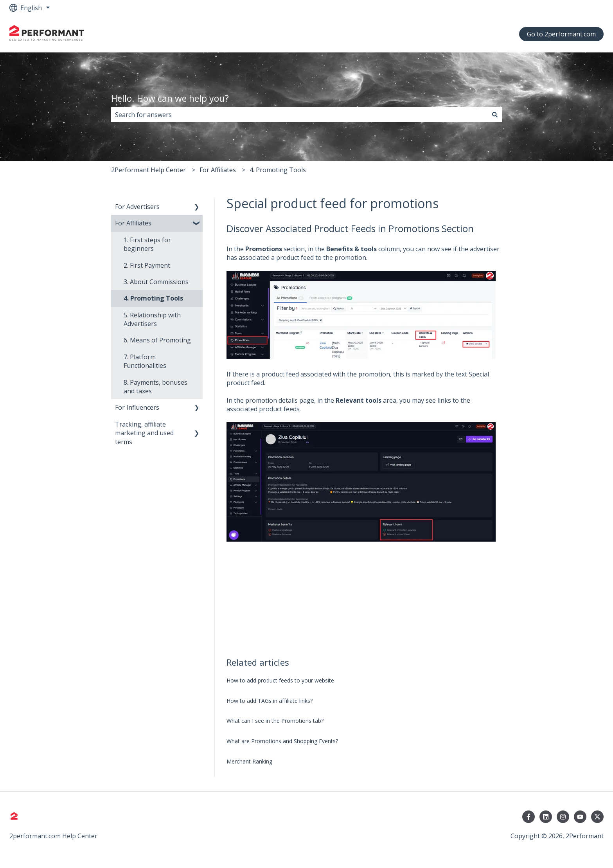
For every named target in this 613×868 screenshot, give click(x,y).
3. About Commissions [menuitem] (156, 282)
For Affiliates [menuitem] (133, 223)
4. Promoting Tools (278, 170)
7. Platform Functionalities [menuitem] (145, 361)
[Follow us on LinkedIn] (546, 817)
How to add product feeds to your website (280, 680)
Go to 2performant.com (561, 34)
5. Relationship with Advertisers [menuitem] (152, 319)
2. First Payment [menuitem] (147, 265)
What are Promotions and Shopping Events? (282, 741)
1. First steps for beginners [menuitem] (147, 244)
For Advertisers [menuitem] (137, 207)
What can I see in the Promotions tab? (275, 721)
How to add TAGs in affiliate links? (270, 701)
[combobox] (299, 115)
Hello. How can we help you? (170, 98)
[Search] (495, 115)
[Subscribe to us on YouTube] (580, 817)
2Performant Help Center (148, 170)
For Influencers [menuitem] (137, 407)
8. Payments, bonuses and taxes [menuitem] (155, 387)
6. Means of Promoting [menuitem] (157, 340)
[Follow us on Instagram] (563, 817)
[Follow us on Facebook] (529, 817)
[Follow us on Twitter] (597, 817)
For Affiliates (218, 170)
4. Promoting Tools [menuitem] (153, 298)
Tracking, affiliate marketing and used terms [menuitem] (144, 433)
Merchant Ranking (249, 761)
